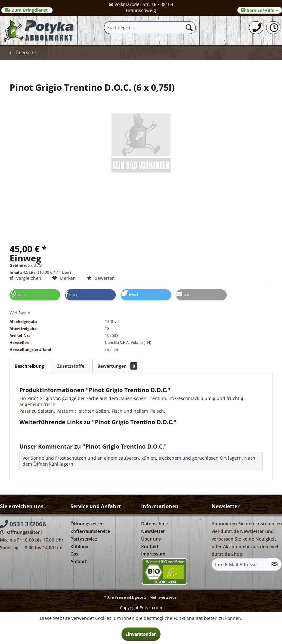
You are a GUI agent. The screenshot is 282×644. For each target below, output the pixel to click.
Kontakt (150, 546)
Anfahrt (79, 561)
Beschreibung (29, 366)
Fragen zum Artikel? (43, 430)
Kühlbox (79, 546)
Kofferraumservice (90, 531)
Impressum (153, 554)
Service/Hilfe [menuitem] (260, 10)
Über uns (151, 539)
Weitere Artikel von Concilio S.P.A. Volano (66, 436)
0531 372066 (23, 524)
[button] (35, 295)
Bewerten (101, 278)
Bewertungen (117, 366)
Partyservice (84, 539)
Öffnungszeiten (87, 524)
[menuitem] (256, 28)
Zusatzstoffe (71, 366)
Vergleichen (25, 278)
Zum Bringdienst (27, 10)
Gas (74, 554)
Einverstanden (141, 634)
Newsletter (153, 531)
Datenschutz (155, 524)
